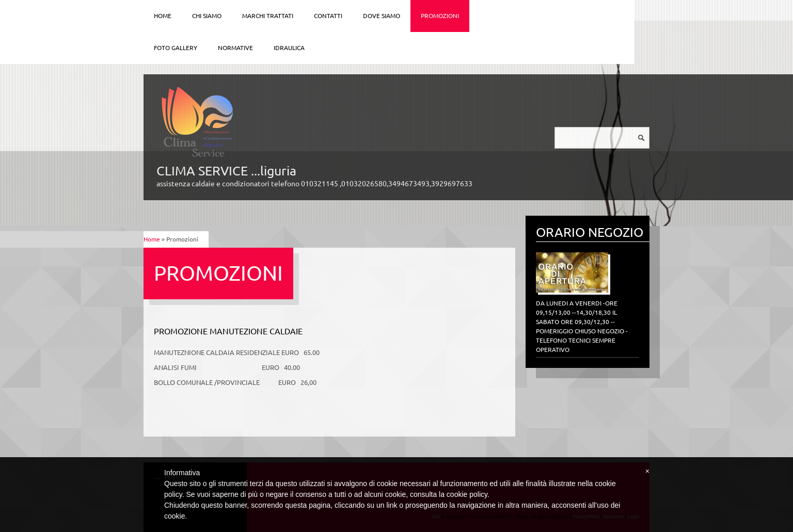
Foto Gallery (176, 48)
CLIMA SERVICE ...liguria (226, 171)
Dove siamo (382, 16)
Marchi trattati (268, 16)
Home (163, 16)
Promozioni (440, 16)
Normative (235, 48)
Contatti (328, 16)
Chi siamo (207, 16)
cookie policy (467, 494)
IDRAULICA (289, 48)
